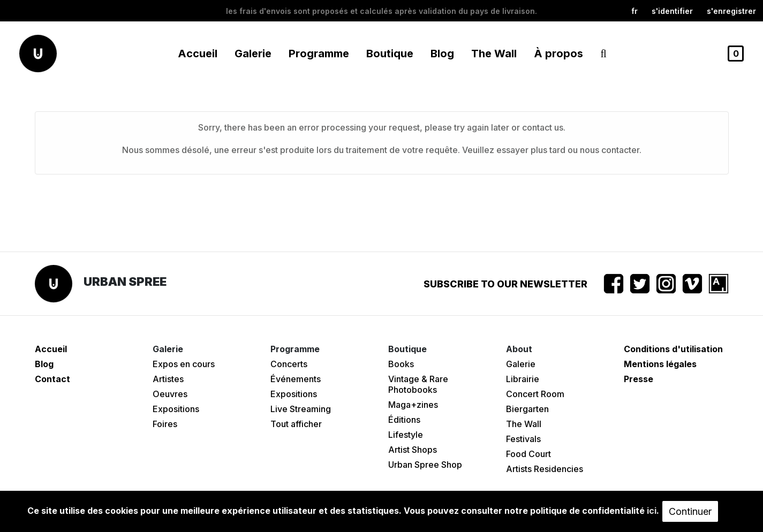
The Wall (494, 54)
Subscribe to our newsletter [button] (505, 284)
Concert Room (535, 394)
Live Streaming (301, 409)
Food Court (528, 454)
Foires (165, 424)
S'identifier (672, 11)
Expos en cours (184, 364)
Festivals (523, 439)
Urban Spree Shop (425, 465)
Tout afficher (296, 424)
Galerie (521, 364)
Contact (52, 379)
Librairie (523, 379)
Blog (442, 54)
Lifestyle (406, 435)
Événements (296, 379)
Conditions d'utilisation (673, 349)
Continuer (690, 511)
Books (401, 364)
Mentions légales (660, 364)
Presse (639, 379)
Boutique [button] (390, 54)
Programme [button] (319, 54)
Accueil (198, 54)
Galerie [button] (253, 54)
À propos (558, 54)
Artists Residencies (545, 469)
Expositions (176, 409)
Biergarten (527, 409)
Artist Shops (413, 450)
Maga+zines (413, 405)
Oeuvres (170, 394)
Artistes (168, 379)
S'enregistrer (731, 11)
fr (634, 11)
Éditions (404, 420)
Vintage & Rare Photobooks (418, 384)
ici (652, 511)
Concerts (289, 364)
